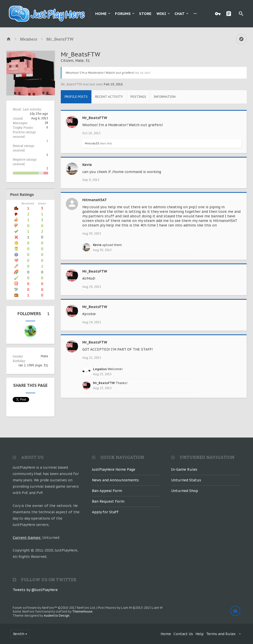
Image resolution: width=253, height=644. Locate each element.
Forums (123, 14)
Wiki (161, 14)
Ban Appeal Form (107, 491)
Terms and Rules (221, 634)
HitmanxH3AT (95, 200)
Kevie (87, 165)
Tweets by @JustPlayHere (35, 590)
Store (145, 14)
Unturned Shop (185, 491)
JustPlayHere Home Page (114, 469)
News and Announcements (115, 480)
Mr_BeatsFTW (95, 118)
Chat (180, 14)
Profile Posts (76, 97)
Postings (138, 97)
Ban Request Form (108, 501)
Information (165, 97)
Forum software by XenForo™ (54, 608)
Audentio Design (57, 615)
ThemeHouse (82, 611)
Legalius (100, 369)
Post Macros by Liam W (130, 608)
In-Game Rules (184, 469)
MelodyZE (92, 143)
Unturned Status (186, 480)
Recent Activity (109, 97)
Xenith (19, 634)
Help (200, 634)
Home (101, 14)
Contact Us (183, 634)
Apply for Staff (105, 512)
